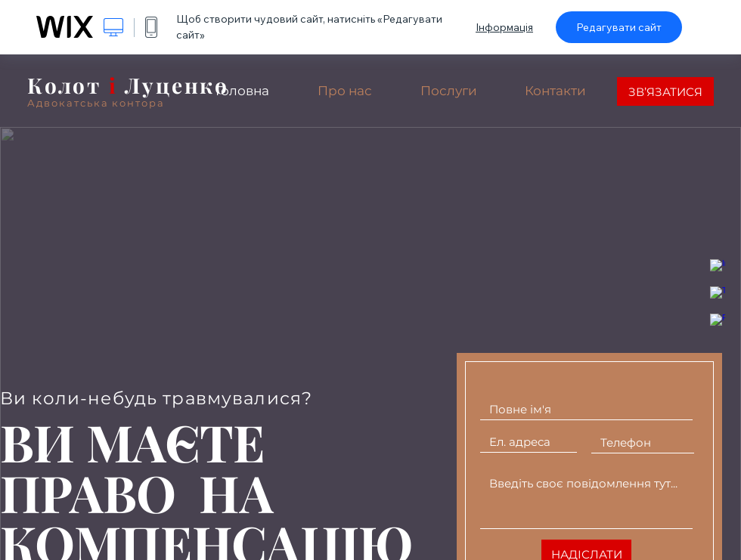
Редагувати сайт (619, 27)
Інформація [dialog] (504, 27)
